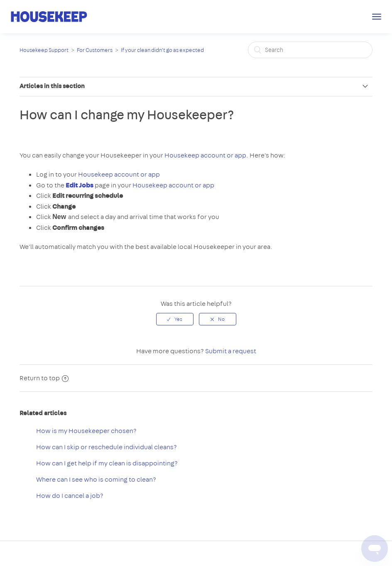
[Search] (310, 50)
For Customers (95, 50)
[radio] (175, 319)
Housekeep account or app (205, 155)
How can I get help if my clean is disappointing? (107, 463)
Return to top (44, 378)
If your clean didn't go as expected (162, 50)
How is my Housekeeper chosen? (86, 431)
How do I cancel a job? (70, 496)
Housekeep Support (44, 50)
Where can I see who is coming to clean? (96, 479)
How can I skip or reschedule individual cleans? (107, 447)
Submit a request (231, 351)
